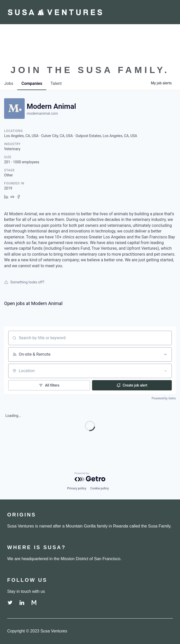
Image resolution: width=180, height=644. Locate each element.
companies (32, 83)
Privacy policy (77, 488)
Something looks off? (24, 282)
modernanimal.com (42, 113)
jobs (9, 83)
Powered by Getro (164, 398)
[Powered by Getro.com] (90, 477)
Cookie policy (100, 488)
